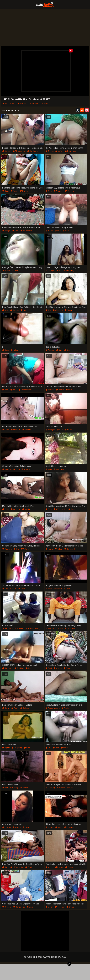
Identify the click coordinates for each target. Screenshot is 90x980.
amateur (58, 191)
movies (61, 788)
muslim (27, 430)
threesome (19, 151)
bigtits (6, 748)
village (6, 231)
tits (48, 310)
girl (59, 271)
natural (25, 549)
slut (60, 430)
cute (49, 509)
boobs (49, 827)
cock (6, 350)
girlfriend (69, 549)
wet (27, 748)
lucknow (8, 104)
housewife (26, 231)
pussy (14, 191)
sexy (15, 231)
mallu (59, 827)
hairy (5, 191)
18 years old (60, 509)
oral (29, 668)
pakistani (51, 629)
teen (6, 430)
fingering (69, 271)
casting (69, 191)
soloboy (7, 469)
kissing (14, 788)
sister (68, 310)
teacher (60, 907)
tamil (15, 708)
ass (56, 469)
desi (15, 271)
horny (34, 104)
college (50, 271)
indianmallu (70, 827)
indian (59, 151)
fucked (50, 350)
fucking (50, 788)
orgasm (7, 907)
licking (7, 827)
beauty (22, 104)
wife (45, 104)
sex (5, 589)
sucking (7, 549)
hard (5, 867)
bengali (7, 151)
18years (50, 390)
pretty (65, 708)
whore (17, 827)
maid (69, 390)
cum (17, 469)
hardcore (32, 151)
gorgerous (19, 907)
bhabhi (59, 867)
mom (13, 589)
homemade (71, 151)
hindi (24, 310)
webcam (58, 310)
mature (62, 629)
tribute (26, 469)
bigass (50, 151)
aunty (71, 629)
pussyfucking (33, 629)
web (56, 748)
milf (58, 231)
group (70, 907)
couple (15, 310)
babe (72, 509)
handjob (50, 430)
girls (59, 350)
